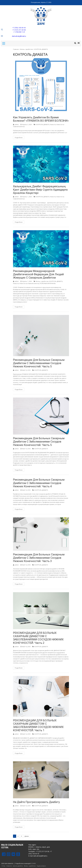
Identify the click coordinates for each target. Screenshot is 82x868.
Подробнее (19, 138)
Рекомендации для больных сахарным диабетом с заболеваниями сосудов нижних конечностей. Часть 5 (39, 363)
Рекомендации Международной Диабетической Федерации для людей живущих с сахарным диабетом (38, 274)
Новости (53, 124)
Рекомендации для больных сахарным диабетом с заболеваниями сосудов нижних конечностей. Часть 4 (39, 483)
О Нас (3, 866)
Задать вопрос (41, 866)
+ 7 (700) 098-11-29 (19, 32)
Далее (27, 836)
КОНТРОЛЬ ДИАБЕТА (42, 124)
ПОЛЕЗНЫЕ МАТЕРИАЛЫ (48, 283)
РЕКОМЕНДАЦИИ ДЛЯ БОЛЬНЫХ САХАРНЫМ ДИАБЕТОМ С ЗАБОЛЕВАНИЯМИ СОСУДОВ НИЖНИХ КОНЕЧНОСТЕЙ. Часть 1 (38, 725)
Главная (16, 49)
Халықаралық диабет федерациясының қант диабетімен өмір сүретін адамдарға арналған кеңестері (40, 190)
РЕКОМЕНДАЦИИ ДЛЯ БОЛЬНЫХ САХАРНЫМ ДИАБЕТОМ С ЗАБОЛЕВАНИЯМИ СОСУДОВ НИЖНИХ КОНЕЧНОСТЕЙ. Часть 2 (38, 638)
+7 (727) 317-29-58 (19, 30)
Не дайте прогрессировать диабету (36, 802)
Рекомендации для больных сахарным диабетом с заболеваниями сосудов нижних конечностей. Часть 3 (39, 558)
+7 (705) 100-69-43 (19, 28)
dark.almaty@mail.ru (19, 36)
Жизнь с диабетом (26, 49)
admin (17, 124)
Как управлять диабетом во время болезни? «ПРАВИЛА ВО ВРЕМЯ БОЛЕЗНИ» (41, 119)
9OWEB (33, 863)
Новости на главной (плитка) (29, 283)
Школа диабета (18, 866)
